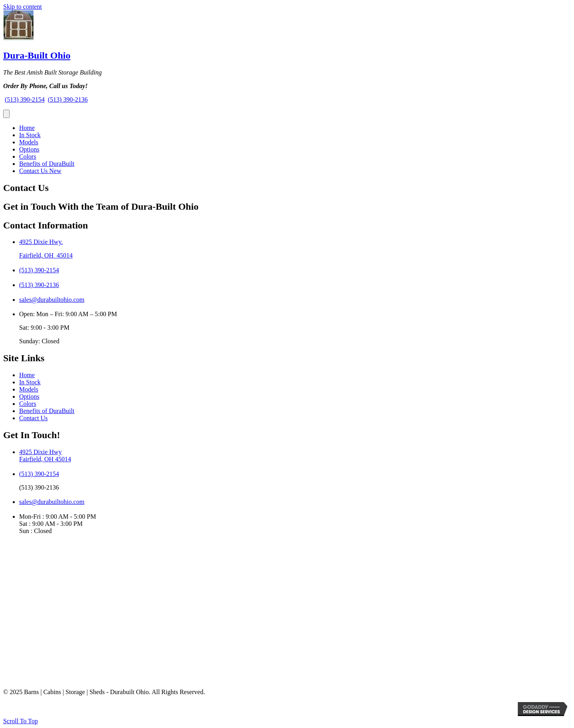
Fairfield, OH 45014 (46, 255)
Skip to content (23, 7)
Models (29, 142)
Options (29, 149)
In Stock (30, 135)
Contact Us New (40, 171)
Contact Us (33, 418)
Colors (28, 156)
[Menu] (6, 114)
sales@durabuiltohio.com (52, 300)
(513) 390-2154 (25, 99)
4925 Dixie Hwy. (41, 242)
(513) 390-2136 (68, 99)
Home (27, 128)
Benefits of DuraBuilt (47, 164)
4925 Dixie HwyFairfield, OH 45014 (45, 455)
